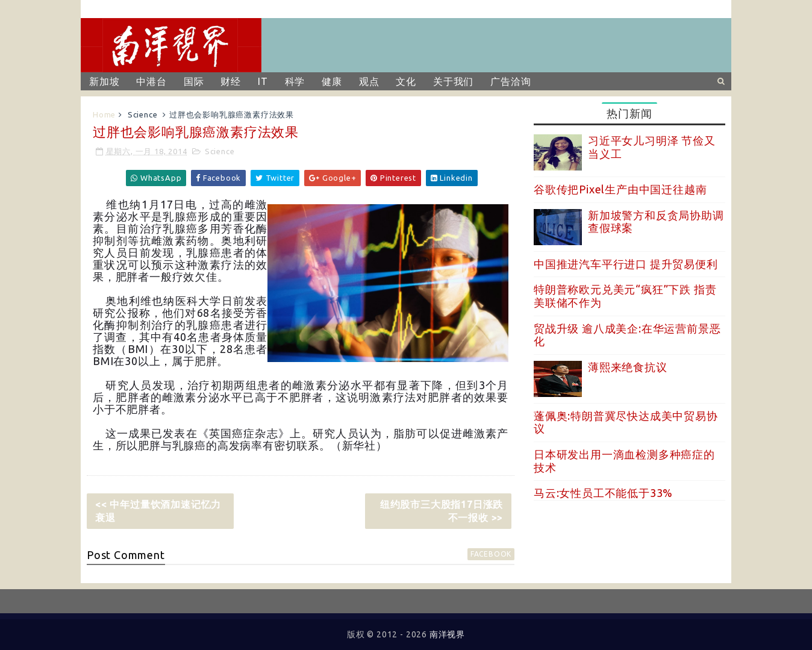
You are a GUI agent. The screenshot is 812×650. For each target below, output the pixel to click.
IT (263, 81)
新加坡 (104, 81)
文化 (406, 81)
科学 (295, 81)
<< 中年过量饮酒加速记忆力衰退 (158, 511)
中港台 (151, 81)
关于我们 (453, 81)
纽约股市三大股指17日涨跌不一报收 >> (442, 511)
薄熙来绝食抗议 (628, 367)
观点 (369, 81)
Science (143, 114)
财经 (231, 81)
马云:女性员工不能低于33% (603, 493)
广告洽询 (511, 81)
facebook (491, 554)
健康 (332, 81)
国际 (194, 81)
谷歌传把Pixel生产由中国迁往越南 (620, 189)
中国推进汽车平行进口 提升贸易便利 (626, 264)
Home (104, 114)
